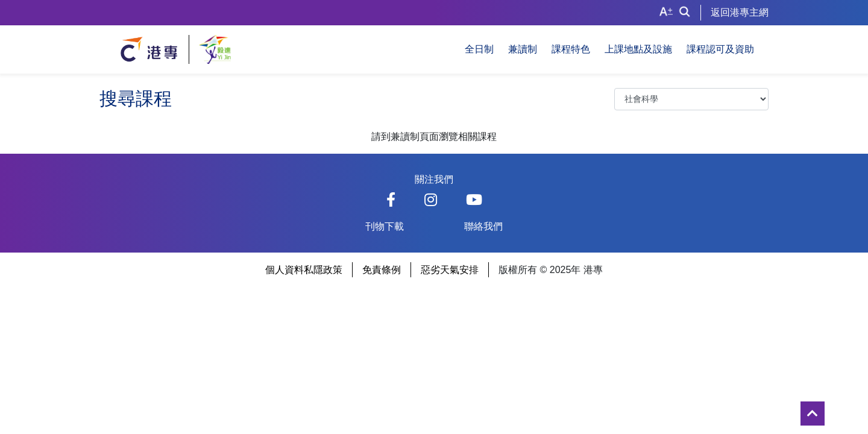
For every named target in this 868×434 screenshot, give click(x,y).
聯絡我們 (483, 226)
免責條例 (382, 270)
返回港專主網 (740, 12)
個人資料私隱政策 (304, 270)
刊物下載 (385, 226)
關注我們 (434, 179)
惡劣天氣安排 (450, 270)
